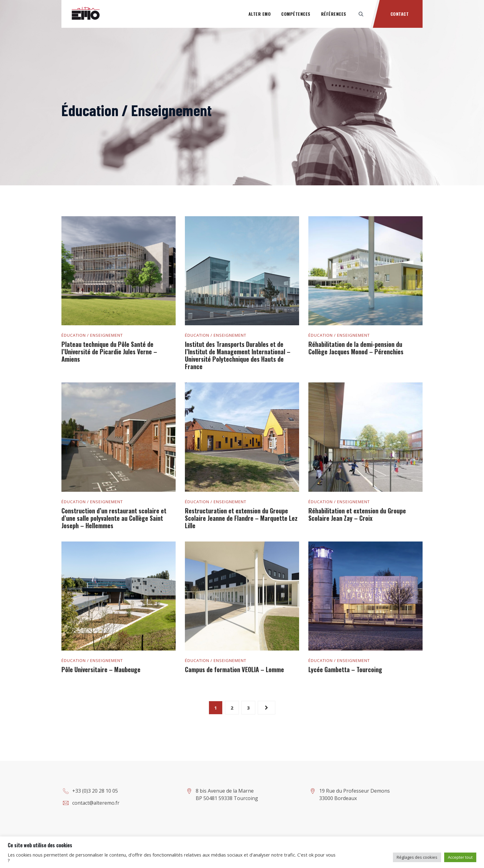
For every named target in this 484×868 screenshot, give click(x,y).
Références (334, 14)
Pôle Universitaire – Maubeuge (101, 669)
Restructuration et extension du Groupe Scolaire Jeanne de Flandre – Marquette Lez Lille (241, 518)
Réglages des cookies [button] (417, 857)
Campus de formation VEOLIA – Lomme (234, 669)
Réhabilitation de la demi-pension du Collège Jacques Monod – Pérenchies (356, 348)
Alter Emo (260, 14)
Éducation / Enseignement (92, 335)
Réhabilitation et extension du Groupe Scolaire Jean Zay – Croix (357, 514)
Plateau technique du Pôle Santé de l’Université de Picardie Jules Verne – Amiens (109, 352)
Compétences (296, 14)
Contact (400, 14)
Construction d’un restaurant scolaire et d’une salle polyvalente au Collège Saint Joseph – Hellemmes (114, 518)
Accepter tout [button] (460, 857)
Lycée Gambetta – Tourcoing (345, 669)
